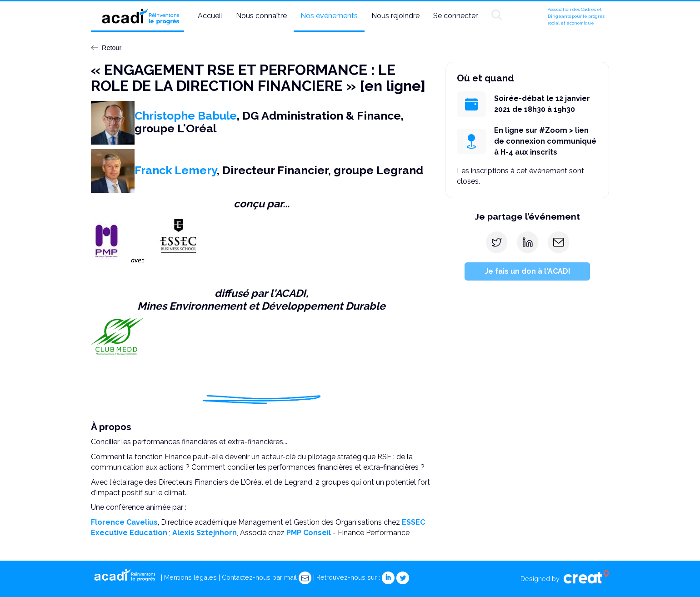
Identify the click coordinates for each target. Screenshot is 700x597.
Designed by (565, 579)
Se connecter (455, 16)
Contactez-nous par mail (267, 577)
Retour (106, 48)
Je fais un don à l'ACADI (527, 271)
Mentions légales (190, 577)
